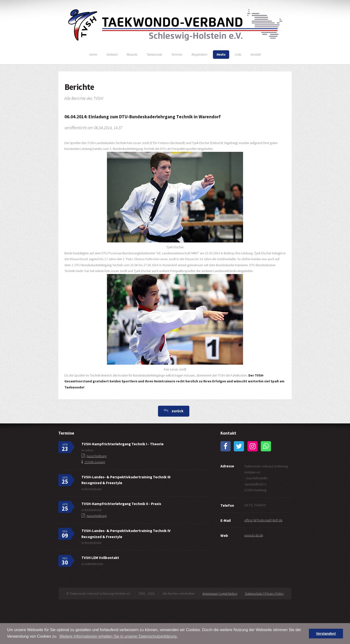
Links (238, 54)
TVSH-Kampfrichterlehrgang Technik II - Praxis (121, 504)
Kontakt (256, 54)
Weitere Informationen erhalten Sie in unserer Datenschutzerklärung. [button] (118, 636)
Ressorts (132, 54)
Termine (177, 54)
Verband (112, 54)
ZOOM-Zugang (95, 462)
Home (93, 54)
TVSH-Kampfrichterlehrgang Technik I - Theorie (122, 444)
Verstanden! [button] (326, 634)
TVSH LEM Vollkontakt (100, 558)
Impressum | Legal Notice (220, 593)
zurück (178, 411)
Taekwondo (154, 54)
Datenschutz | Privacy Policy (264, 593)
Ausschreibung (97, 456)
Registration (199, 54)
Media (221, 54)
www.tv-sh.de (254, 535)
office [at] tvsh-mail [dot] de (263, 520)
